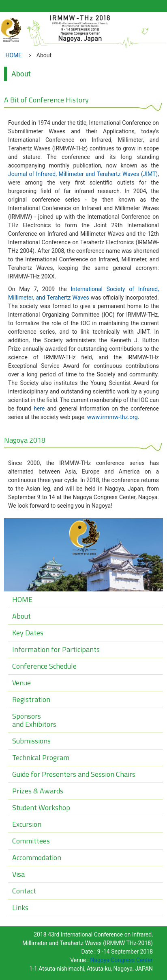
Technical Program (41, 757)
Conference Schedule (44, 666)
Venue (21, 683)
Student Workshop (41, 807)
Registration (31, 699)
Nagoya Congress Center (121, 960)
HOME (13, 55)
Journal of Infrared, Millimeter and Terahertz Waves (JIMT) (83, 174)
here (39, 409)
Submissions (31, 741)
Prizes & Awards (38, 791)
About (21, 616)
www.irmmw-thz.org (112, 417)
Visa (18, 874)
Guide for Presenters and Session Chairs (74, 774)
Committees (31, 841)
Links (20, 907)
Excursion (27, 824)
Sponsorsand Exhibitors (34, 720)
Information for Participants (56, 649)
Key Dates (28, 633)
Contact (24, 891)
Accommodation (37, 857)
